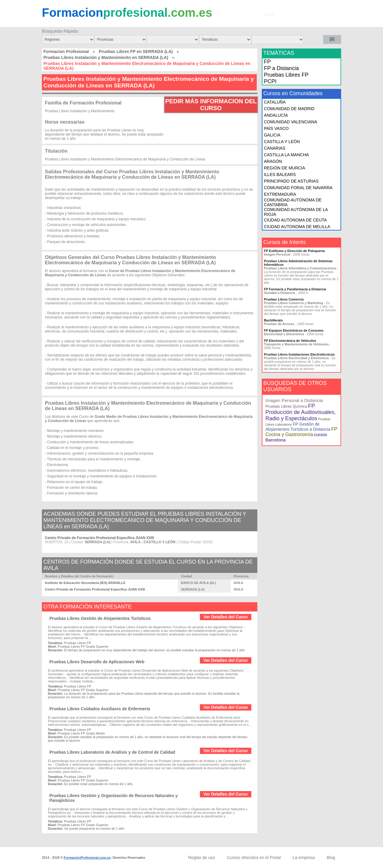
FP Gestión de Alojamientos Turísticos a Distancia (298, 427)
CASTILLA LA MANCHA (286, 155)
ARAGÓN (273, 161)
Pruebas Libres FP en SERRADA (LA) (136, 51)
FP (267, 62)
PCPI (270, 81)
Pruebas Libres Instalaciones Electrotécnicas (299, 354)
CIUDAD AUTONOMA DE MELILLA (297, 227)
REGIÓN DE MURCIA (285, 168)
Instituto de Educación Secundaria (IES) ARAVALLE (85, 583)
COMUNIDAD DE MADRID (289, 109)
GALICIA (272, 135)
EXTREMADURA (280, 194)
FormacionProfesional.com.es (87, 858)
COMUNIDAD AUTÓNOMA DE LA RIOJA (296, 212)
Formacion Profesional (66, 51)
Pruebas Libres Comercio (284, 299)
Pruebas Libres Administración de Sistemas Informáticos (298, 263)
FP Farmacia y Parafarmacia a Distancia (295, 289)
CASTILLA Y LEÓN (282, 142)
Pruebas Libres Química (286, 406)
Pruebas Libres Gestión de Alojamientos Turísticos (100, 618)
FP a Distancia (281, 68)
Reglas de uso (202, 858)
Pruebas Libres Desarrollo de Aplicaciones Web (97, 662)
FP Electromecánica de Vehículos (290, 341)
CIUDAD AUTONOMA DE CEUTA (295, 220)
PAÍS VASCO (276, 128)
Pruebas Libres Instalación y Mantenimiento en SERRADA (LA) (106, 57)
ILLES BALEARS (280, 174)
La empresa (304, 858)
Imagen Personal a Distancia (294, 400)
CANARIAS (275, 148)
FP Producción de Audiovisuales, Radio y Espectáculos (301, 412)
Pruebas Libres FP (286, 75)
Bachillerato (273, 320)
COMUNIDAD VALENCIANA (291, 122)
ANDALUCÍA (276, 115)
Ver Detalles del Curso (226, 617)
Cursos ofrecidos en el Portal (254, 858)
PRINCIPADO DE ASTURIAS (291, 181)
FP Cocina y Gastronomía (301, 432)
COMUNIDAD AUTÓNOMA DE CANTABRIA (293, 202)
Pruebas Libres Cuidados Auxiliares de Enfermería (100, 709)
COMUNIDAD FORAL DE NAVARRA (298, 188)
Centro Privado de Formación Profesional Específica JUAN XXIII (99, 538)
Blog (331, 858)
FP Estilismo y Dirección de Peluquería (294, 251)
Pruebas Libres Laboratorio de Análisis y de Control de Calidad (112, 752)
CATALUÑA (275, 102)
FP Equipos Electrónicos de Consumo (294, 330)
